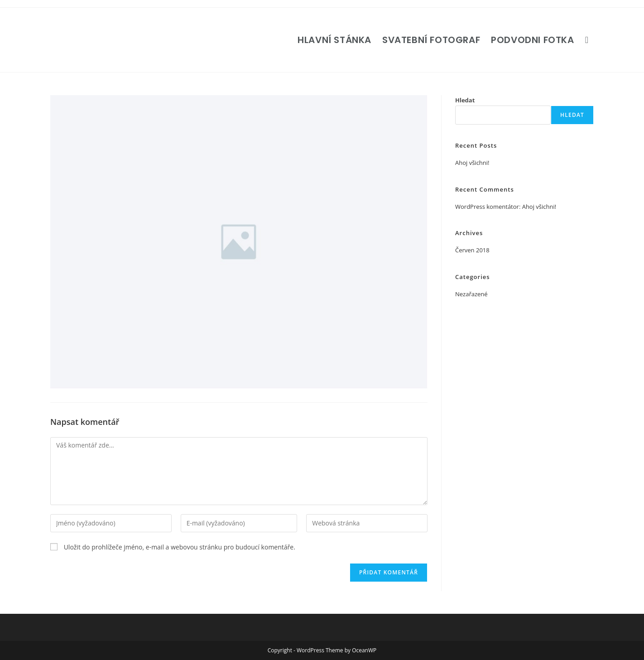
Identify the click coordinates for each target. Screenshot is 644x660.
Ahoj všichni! (472, 163)
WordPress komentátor (487, 207)
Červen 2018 (472, 250)
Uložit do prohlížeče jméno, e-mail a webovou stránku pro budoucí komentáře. (180, 547)
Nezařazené (471, 294)
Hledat (465, 100)
